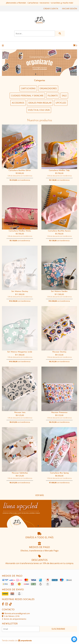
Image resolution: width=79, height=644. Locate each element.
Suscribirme (58, 629)
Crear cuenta (51, 8)
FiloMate (53, 96)
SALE (64, 96)
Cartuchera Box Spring (59, 473)
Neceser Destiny (59, 352)
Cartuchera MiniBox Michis (20, 231)
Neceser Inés (20, 413)
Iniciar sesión (70, 8)
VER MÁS (40, 495)
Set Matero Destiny (20, 291)
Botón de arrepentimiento (14, 619)
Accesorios (18, 103)
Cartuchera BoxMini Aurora (59, 231)
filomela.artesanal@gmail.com (16, 613)
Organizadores (48, 88)
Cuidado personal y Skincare (27, 96)
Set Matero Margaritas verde (20, 352)
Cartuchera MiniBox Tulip (59, 170)
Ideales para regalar (40, 103)
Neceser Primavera (59, 413)
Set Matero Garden (59, 291)
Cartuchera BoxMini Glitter (20, 170)
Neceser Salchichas (20, 473)
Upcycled (61, 103)
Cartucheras (28, 88)
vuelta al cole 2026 (39, 110)
